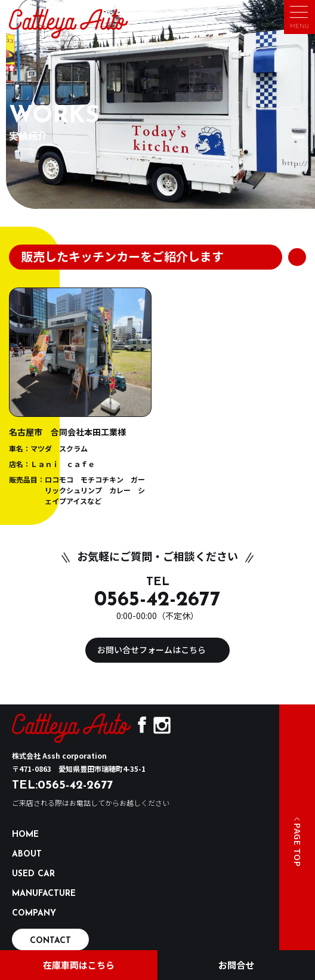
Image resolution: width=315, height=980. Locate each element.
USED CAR (33, 874)
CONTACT (50, 941)
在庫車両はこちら (79, 965)
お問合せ (236, 965)
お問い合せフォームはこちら (152, 650)
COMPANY (34, 913)
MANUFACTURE (44, 894)
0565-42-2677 (157, 600)
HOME (25, 835)
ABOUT (27, 854)
